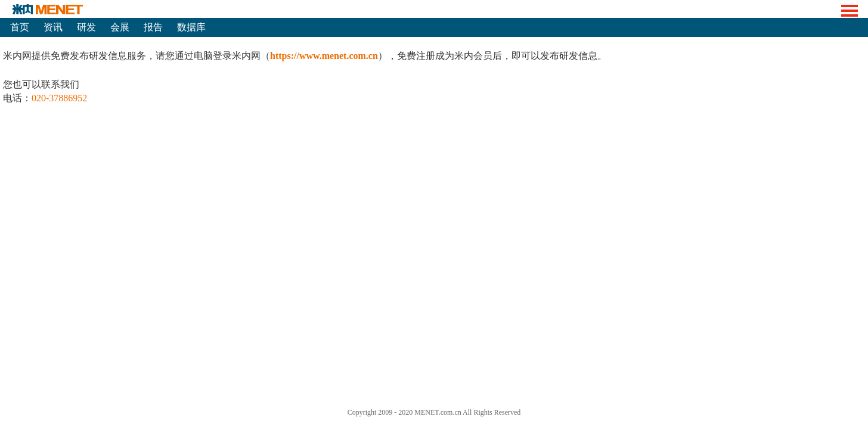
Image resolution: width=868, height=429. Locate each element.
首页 (20, 27)
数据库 (191, 27)
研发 (86, 27)
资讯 (53, 27)
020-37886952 (59, 98)
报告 (153, 27)
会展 (120, 27)
